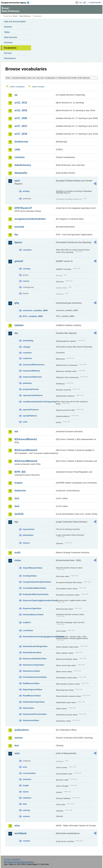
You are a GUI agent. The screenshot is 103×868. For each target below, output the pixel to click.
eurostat (19, 227)
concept (27, 269)
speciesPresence (31, 410)
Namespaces (10, 58)
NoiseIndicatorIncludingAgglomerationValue (39, 637)
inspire (18, 483)
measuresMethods (31, 371)
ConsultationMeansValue (34, 588)
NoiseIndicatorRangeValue (35, 646)
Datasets (8, 27)
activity (26, 191)
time (25, 804)
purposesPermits (31, 389)
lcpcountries (29, 529)
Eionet (15, 16)
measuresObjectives (32, 377)
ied (16, 431)
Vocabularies (10, 48)
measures (27, 358)
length (26, 785)
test (17, 745)
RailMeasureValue (31, 683)
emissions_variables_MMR (35, 310)
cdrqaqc (27, 347)
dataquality (21, 173)
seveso (19, 738)
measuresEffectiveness (34, 365)
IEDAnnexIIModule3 (26, 450)
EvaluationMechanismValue (36, 594)
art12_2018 (21, 110)
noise (18, 560)
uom (17, 753)
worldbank (21, 833)
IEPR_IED (20, 472)
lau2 (17, 506)
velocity (27, 810)
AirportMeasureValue (33, 568)
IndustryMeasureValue (33, 615)
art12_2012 (21, 103)
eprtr (17, 181)
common (20, 157)
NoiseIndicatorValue (32, 652)
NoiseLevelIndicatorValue (35, 659)
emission (27, 779)
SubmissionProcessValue (35, 714)
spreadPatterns (30, 416)
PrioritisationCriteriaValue (35, 677)
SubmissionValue (31, 720)
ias (16, 333)
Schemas (8, 42)
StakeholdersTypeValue (34, 702)
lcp (16, 522)
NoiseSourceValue (31, 671)
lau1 (17, 498)
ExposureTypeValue (32, 608)
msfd (17, 553)
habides (19, 325)
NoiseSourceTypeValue (34, 665)
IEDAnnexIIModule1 (26, 439)
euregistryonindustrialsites (30, 219)
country (26, 841)
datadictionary (23, 165)
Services (8, 53)
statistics (27, 798)
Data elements (11, 37)
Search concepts (38, 87)
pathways (27, 383)
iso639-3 (27, 622)
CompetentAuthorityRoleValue (37, 582)
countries (27, 250)
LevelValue (28, 630)
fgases (18, 242)
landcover (20, 491)
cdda (17, 149)
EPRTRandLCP (23, 208)
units (25, 422)
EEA (16, 3)
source (26, 281)
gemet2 (19, 261)
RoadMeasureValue (32, 696)
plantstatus (28, 535)
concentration (29, 773)
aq (16, 95)
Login (80, 2)
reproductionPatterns (33, 395)
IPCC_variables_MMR (33, 316)
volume (26, 816)
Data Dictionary (25, 16)
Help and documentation (15, 22)
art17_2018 (21, 134)
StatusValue (28, 708)
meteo (26, 792)
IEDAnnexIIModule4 (26, 461)
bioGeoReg (28, 341)
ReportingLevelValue (33, 689)
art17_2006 (21, 118)
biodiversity (21, 142)
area (25, 767)
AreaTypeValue (30, 576)
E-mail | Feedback (12, 859)
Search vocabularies (17, 87)
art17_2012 (21, 126)
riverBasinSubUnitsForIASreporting (39, 402)
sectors (26, 543)
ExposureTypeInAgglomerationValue (39, 600)
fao (16, 235)
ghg (17, 303)
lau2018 (19, 514)
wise (17, 826)
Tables (7, 32)
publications (22, 730)
